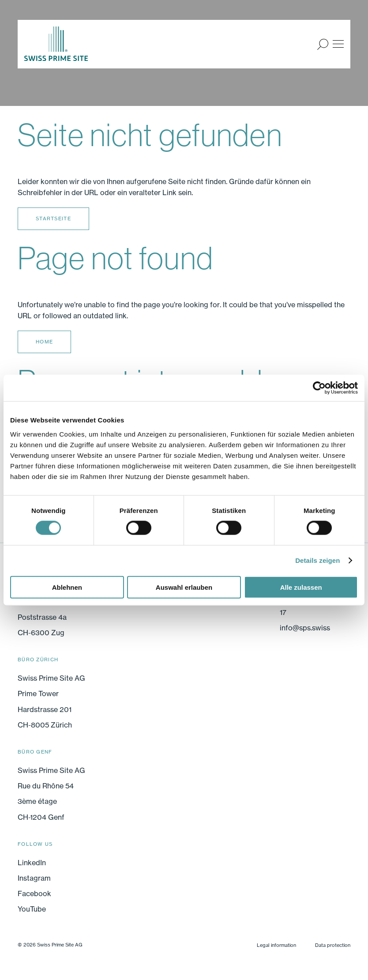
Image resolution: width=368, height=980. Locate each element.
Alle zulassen (301, 587)
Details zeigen (317, 560)
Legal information (276, 945)
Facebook (34, 893)
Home (44, 342)
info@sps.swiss (305, 628)
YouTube (32, 909)
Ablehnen (67, 587)
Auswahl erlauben (184, 587)
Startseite (53, 219)
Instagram (34, 878)
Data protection (333, 945)
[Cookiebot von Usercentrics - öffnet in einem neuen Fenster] (319, 388)
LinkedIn (32, 863)
